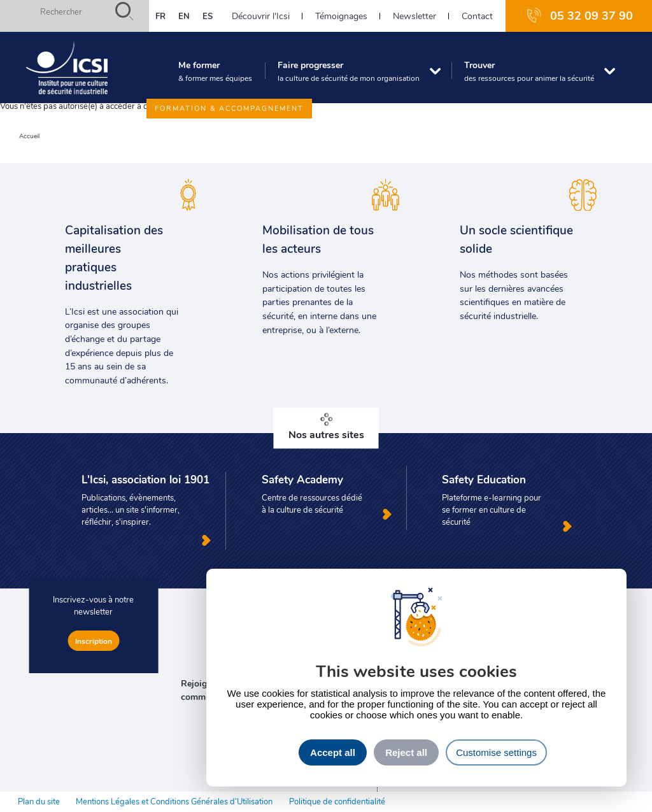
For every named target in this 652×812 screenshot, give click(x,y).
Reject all (406, 752)
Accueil (29, 136)
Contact (477, 16)
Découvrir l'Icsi (261, 16)
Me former (215, 71)
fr (160, 16)
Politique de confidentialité (337, 801)
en (184, 16)
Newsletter (415, 16)
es (208, 16)
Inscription (94, 641)
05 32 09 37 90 (592, 15)
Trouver (529, 71)
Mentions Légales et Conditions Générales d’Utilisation (174, 801)
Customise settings (496, 752)
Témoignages (341, 16)
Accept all (333, 752)
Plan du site (39, 801)
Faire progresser (349, 71)
